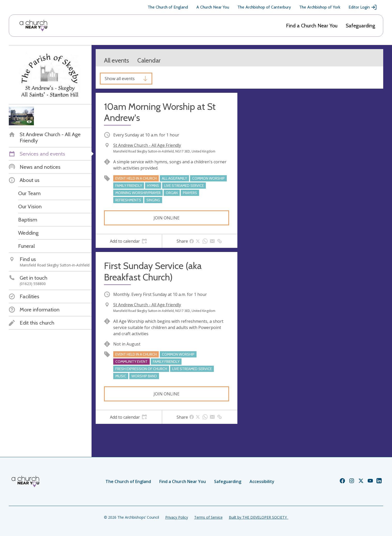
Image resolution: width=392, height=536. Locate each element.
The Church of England (168, 7)
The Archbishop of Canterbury (264, 7)
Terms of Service (208, 517)
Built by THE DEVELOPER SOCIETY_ (259, 517)
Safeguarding (360, 26)
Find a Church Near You (312, 26)
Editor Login (363, 7)
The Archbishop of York (320, 7)
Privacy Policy (177, 517)
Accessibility (262, 481)
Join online (167, 218)
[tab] (129, 241)
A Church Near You (213, 7)
